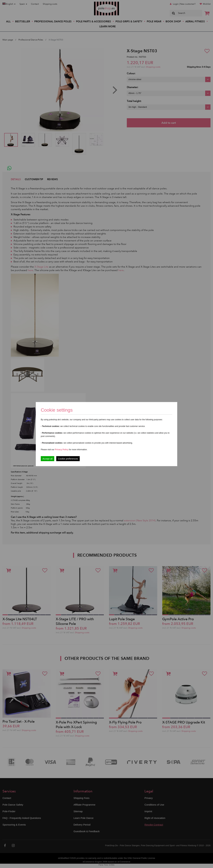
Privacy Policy (62, 449)
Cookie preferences (68, 459)
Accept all (48, 459)
